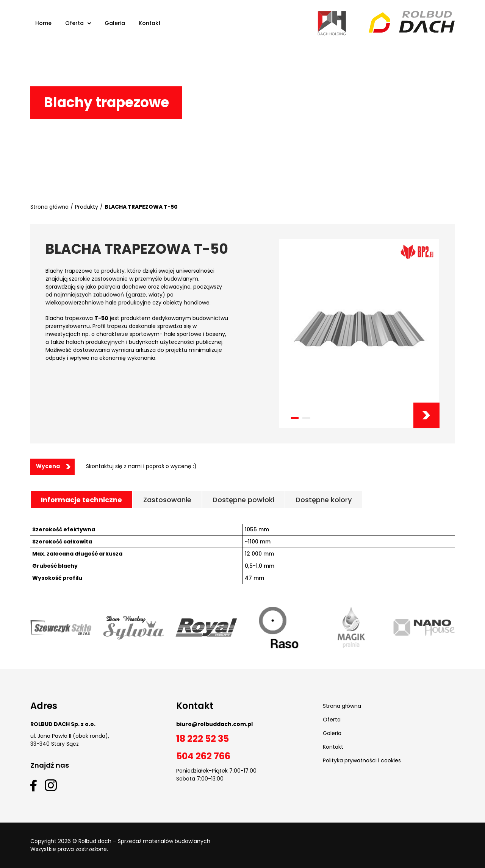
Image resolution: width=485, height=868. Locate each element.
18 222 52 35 (203, 739)
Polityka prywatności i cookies (362, 760)
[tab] (81, 500)
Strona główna (49, 207)
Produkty (87, 207)
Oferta (332, 720)
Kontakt (333, 747)
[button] (295, 418)
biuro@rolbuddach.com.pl (214, 724)
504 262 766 (203, 756)
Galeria (332, 733)
